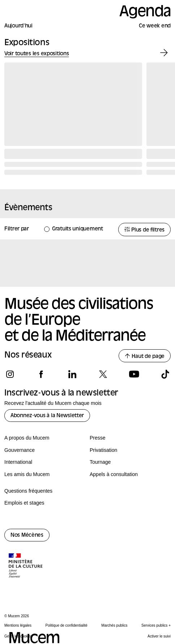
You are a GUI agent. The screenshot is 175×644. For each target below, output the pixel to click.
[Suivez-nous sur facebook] (41, 374)
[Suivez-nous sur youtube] (134, 374)
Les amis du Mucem (27, 474)
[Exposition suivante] (164, 53)
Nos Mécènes (27, 535)
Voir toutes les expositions (37, 54)
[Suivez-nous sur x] (103, 374)
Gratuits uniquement (78, 229)
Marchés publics (114, 625)
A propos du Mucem (27, 438)
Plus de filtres (144, 230)
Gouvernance (20, 450)
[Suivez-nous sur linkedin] (72, 374)
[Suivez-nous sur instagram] (10, 374)
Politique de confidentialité (67, 625)
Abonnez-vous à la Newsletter (47, 416)
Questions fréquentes (28, 491)
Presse (98, 438)
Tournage (100, 462)
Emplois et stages (24, 503)
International (18, 462)
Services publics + (156, 625)
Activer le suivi (159, 636)
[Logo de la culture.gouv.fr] (26, 566)
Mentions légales (18, 625)
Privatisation (103, 450)
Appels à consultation (114, 474)
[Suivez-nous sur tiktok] (165, 374)
